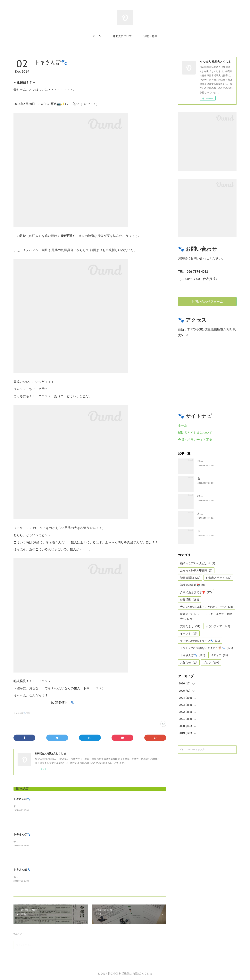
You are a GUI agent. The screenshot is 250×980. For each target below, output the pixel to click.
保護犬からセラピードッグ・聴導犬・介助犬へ (206, 616)
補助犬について (122, 36)
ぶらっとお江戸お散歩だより (215, 514)
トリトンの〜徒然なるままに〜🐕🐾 (207, 648)
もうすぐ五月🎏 (207, 478)
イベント (189, 633)
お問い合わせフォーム (207, 301)
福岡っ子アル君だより (211, 461)
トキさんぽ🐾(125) (22, 713)
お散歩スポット (218, 578)
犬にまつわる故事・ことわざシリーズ (207, 607)
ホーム (97, 36)
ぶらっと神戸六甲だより (212, 531)
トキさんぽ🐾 (22, 799)
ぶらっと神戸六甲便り (196, 570)
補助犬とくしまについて (195, 433)
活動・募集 (150, 36)
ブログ (211, 663)
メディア (219, 655)
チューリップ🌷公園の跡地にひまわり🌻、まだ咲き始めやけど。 (48, 842)
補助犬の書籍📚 (192, 585)
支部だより (190, 626)
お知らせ (189, 663)
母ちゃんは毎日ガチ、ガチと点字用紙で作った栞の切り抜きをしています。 (53, 877)
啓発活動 (190, 600)
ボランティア (218, 626)
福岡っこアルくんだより (198, 563)
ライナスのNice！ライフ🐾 (200, 641)
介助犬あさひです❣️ (196, 592)
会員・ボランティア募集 (195, 440)
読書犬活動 (190, 578)
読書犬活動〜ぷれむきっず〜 (215, 496)
